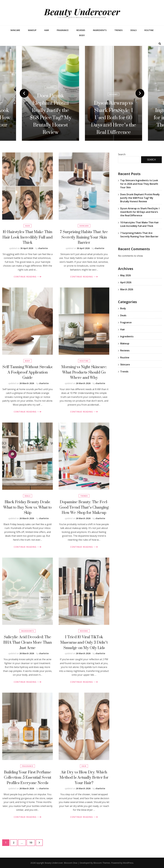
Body (82, 35)
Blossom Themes (102, 863)
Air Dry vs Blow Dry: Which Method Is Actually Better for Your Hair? (84, 777)
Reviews (81, 30)
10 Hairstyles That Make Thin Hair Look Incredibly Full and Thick (28, 237)
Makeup (32, 30)
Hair (47, 30)
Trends (118, 30)
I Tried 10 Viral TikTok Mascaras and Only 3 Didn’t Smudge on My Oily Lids (84, 642)
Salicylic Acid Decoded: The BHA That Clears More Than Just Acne (28, 642)
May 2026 (125, 275)
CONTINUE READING (28, 277)
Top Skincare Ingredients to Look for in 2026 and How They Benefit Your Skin (139, 184)
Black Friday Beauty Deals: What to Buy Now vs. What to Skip (28, 507)
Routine (149, 30)
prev (24, 93)
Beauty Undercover (82, 12)
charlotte (43, 248)
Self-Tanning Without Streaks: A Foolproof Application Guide (28, 372)
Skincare (15, 30)
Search (122, 154)
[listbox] (82, 93)
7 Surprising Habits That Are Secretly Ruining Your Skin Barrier (84, 237)
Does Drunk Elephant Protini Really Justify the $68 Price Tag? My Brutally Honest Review (51, 114)
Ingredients (100, 30)
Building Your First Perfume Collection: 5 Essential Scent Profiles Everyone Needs (28, 777)
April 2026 (126, 282)
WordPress (128, 863)
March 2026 (127, 289)
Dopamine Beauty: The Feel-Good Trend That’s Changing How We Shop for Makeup (84, 507)
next (140, 93)
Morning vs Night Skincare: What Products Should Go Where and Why (84, 372)
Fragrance (63, 30)
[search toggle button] (160, 44)
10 (32, 842)
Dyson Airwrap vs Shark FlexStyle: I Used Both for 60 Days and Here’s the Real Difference (113, 118)
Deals (134, 30)
